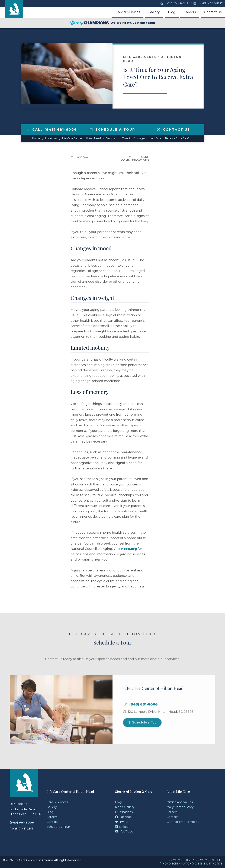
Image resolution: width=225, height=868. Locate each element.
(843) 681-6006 (144, 715)
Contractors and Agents (183, 822)
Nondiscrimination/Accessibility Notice (192, 864)
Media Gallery (125, 807)
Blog (172, 12)
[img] (28, 129)
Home (36, 138)
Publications (124, 812)
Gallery (154, 12)
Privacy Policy (179, 860)
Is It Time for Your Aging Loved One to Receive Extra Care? (153, 138)
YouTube (124, 832)
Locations (51, 138)
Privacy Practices (209, 860)
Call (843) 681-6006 (51, 130)
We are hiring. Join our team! (112, 23)
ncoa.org (129, 549)
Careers (190, 12)
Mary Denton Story (180, 807)
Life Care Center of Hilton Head (81, 138)
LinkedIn (123, 827)
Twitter (122, 822)
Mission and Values (180, 802)
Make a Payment (208, 4)
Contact (52, 822)
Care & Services (128, 12)
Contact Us (213, 12)
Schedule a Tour (112, 130)
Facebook (124, 817)
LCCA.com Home (174, 4)
